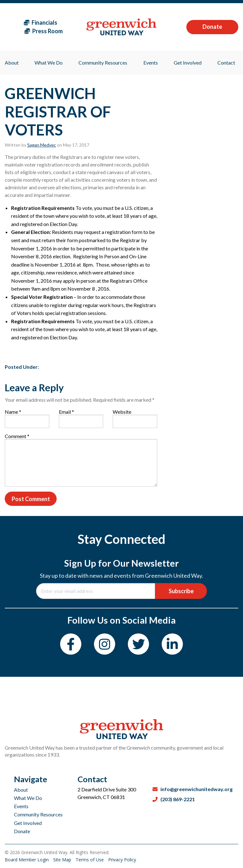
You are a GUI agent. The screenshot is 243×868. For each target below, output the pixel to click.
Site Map (63, 860)
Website (122, 412)
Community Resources (38, 814)
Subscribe (181, 591)
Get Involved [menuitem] (188, 63)
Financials (40, 22)
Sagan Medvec (42, 145)
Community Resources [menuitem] (103, 63)
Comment (17, 436)
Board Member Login (27, 860)
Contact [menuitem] (226, 63)
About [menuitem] (12, 63)
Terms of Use (90, 860)
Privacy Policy (122, 860)
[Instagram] (105, 644)
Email (66, 412)
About (21, 790)
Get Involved (28, 823)
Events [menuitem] (151, 63)
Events (21, 806)
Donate (212, 27)
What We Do (28, 798)
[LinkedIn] (172, 644)
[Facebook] (71, 644)
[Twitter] (138, 644)
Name (13, 412)
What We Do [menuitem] (49, 63)
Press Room (44, 31)
